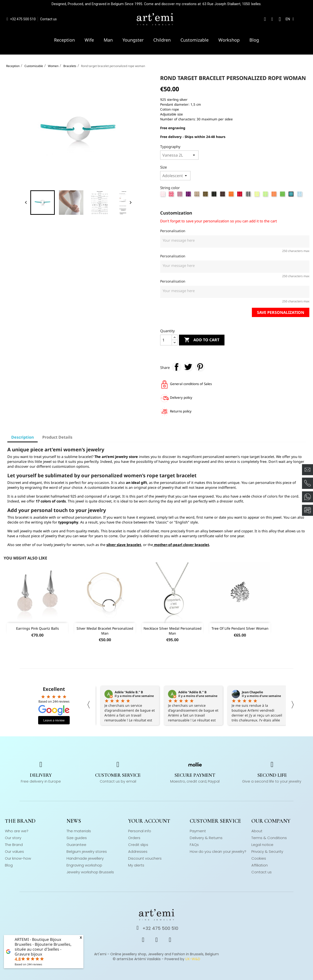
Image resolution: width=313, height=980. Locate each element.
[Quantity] (166, 340)
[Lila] (180, 195)
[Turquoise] (292, 195)
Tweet (188, 367)
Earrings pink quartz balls (38, 628)
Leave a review (54, 720)
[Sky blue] (300, 195)
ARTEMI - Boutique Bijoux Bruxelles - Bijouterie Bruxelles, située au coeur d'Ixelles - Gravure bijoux (43, 947)
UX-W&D (193, 959)
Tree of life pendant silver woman (240, 628)
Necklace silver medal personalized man (173, 631)
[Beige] (197, 195)
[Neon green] (266, 195)
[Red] (240, 195)
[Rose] (163, 195)
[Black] (215, 195)
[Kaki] (206, 195)
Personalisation (173, 231)
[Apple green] (283, 195)
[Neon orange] (274, 195)
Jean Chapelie (252, 692)
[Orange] (232, 195)
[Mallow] (189, 195)
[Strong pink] (172, 195)
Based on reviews (28, 964)
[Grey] (249, 195)
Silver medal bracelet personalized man (105, 631)
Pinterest (200, 367)
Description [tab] (22, 437)
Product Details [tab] (57, 437)
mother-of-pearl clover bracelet (182, 545)
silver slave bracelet (124, 545)
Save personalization (281, 312)
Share (177, 367)
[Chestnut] (223, 195)
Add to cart (202, 340)
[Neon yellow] (257, 195)
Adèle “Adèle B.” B (129, 692)
